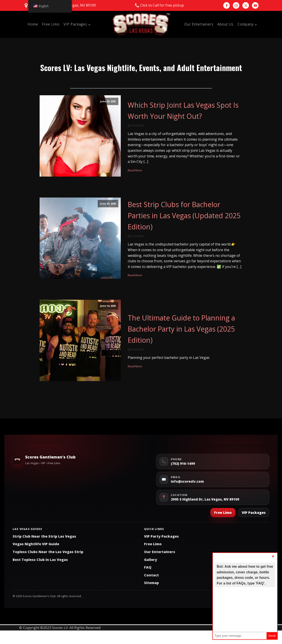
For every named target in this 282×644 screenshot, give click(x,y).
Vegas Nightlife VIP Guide (36, 544)
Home (33, 24)
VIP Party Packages (161, 536)
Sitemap (151, 583)
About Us (225, 24)
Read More (135, 170)
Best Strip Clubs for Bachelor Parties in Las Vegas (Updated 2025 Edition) (184, 216)
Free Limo (51, 24)
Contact (151, 575)
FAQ (148, 567)
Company (245, 24)
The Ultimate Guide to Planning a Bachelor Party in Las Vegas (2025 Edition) (181, 329)
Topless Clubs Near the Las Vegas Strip (48, 552)
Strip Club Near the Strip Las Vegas (44, 536)
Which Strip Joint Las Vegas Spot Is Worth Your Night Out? (183, 111)
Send (272, 636)
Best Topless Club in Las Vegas (40, 560)
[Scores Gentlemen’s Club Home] (17, 460)
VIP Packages (75, 24)
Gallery (151, 560)
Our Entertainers (199, 24)
